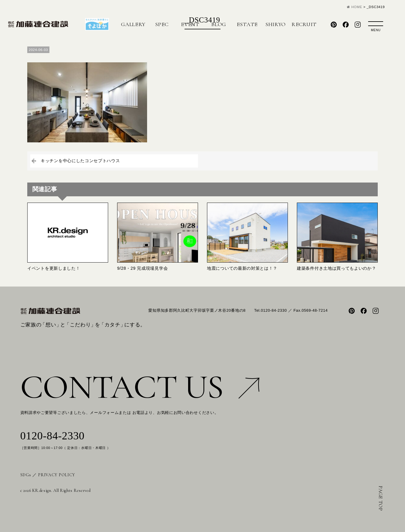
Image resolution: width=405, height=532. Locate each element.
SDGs (26, 475)
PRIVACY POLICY (57, 475)
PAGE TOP (381, 498)
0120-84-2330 (53, 436)
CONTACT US (140, 387)
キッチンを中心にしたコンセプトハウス (80, 161)
